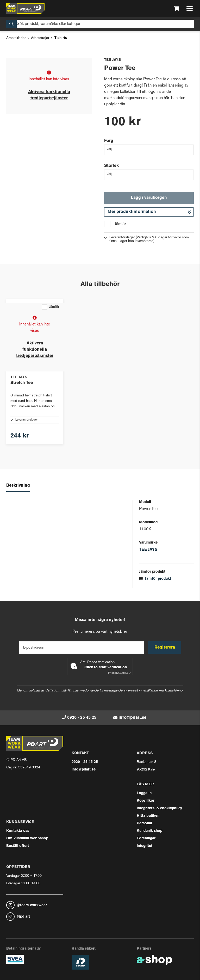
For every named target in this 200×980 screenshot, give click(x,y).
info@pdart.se (132, 718)
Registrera (165, 648)
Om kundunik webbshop (27, 838)
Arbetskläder (16, 38)
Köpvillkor (146, 801)
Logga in (144, 793)
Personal (144, 823)
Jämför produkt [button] (155, 579)
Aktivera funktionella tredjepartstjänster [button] (35, 350)
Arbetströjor (40, 38)
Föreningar (146, 838)
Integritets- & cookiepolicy (159, 808)
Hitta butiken (148, 816)
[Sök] (100, 24)
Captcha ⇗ (119, 673)
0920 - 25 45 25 (82, 718)
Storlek (111, 166)
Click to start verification (106, 667)
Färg (109, 141)
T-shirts (61, 38)
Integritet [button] (145, 846)
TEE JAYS (148, 550)
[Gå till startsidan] (25, 9)
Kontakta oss (18, 831)
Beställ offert (18, 846)
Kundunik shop (149, 831)
